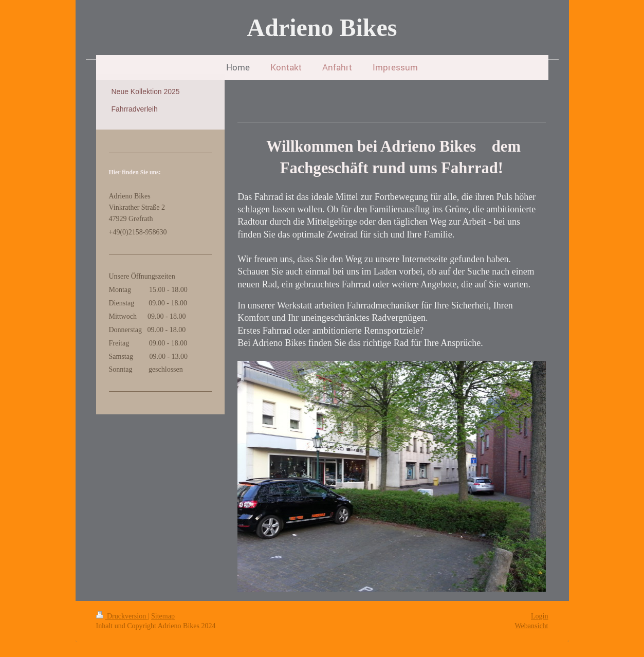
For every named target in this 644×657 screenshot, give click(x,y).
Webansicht (532, 626)
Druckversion (122, 616)
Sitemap (163, 616)
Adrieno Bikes (322, 28)
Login (539, 616)
